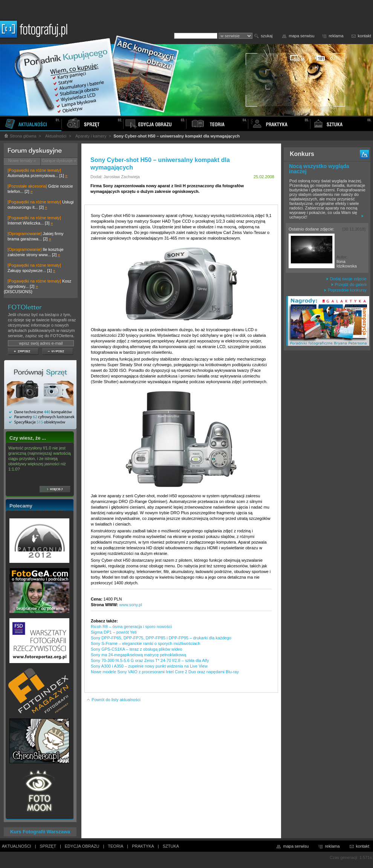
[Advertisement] (327, 472)
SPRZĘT (48, 846)
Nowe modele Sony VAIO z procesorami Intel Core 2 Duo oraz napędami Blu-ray (165, 672)
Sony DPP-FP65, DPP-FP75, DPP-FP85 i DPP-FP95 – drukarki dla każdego (161, 638)
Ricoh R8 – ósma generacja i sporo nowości (131, 627)
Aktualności (56, 136)
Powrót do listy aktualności (113, 700)
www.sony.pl (131, 605)
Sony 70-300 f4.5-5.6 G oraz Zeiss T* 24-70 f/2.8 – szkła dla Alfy (150, 660)
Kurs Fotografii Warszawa (40, 832)
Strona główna (20, 136)
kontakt (365, 36)
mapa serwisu (302, 36)
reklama (336, 36)
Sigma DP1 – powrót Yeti (114, 632)
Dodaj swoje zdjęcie (346, 279)
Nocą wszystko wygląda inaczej (319, 169)
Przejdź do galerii (349, 284)
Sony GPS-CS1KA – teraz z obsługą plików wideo (137, 649)
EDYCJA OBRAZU (82, 846)
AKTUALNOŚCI (17, 846)
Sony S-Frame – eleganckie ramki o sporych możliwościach (145, 643)
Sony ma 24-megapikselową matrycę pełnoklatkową (138, 655)
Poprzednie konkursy (345, 290)
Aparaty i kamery (91, 136)
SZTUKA (171, 846)
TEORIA (115, 846)
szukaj (267, 36)
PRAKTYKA (143, 846)
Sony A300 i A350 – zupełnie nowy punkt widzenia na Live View (149, 666)
